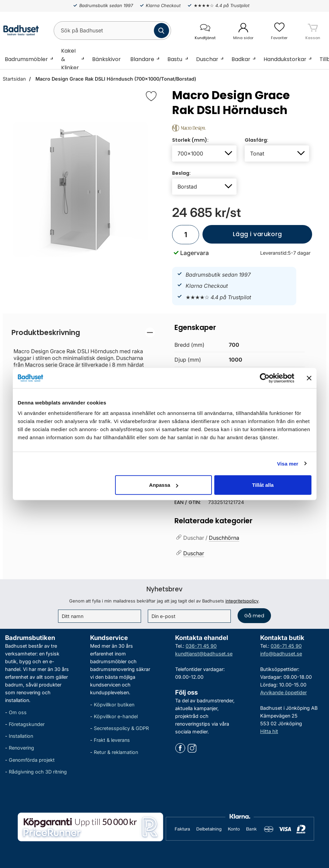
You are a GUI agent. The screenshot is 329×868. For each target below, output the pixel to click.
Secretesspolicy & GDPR (121, 728)
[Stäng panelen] (309, 378)
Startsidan (14, 79)
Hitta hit (269, 731)
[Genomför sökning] (161, 31)
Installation (21, 736)
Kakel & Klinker (70, 59)
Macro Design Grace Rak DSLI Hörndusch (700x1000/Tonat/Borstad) (115, 79)
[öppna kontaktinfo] (205, 31)
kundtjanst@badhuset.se (204, 654)
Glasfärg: (256, 140)
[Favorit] (151, 96)
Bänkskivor (106, 59)
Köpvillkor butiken (114, 705)
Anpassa (164, 485)
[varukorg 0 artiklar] (313, 30)
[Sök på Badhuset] (112, 31)
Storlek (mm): (190, 140)
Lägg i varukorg (242, 237)
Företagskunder (27, 724)
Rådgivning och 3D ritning (38, 772)
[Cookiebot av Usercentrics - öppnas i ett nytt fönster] (265, 378)
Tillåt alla (263, 485)
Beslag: (181, 173)
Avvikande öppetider (283, 692)
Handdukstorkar (285, 59)
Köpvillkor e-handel (116, 716)
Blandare (142, 59)
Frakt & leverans (112, 740)
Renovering (21, 748)
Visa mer (288, 463)
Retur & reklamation (116, 752)
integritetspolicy (242, 601)
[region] (83, 332)
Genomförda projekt (32, 760)
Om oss (18, 712)
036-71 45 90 (201, 646)
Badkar (241, 59)
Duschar (207, 59)
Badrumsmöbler (26, 59)
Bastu (175, 59)
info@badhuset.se (281, 654)
